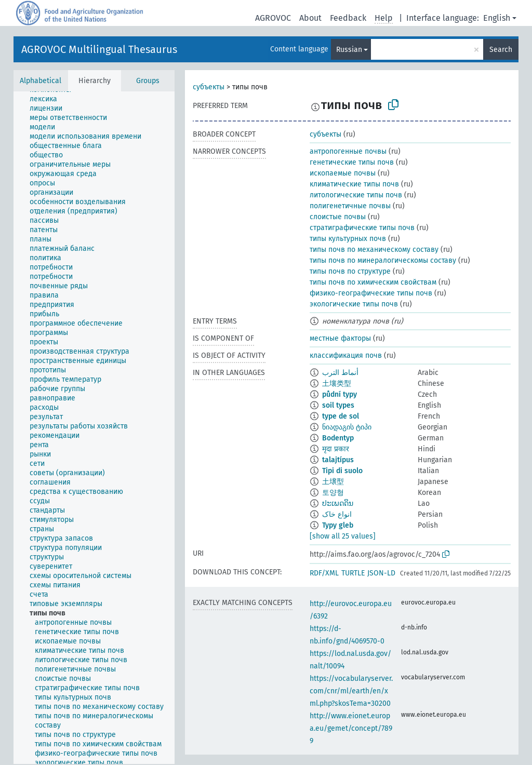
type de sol (341, 416)
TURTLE (353, 573)
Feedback (348, 18)
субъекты (209, 87)
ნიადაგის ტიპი (347, 427)
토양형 (333, 493)
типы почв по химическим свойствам (373, 282)
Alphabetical (41, 81)
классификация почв (346, 355)
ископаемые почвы (343, 173)
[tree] (94, 428)
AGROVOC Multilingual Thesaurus (99, 49)
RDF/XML (324, 573)
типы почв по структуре (350, 271)
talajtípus (338, 460)
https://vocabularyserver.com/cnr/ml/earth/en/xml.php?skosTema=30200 (351, 691)
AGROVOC (273, 18)
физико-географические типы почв (371, 293)
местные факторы (340, 338)
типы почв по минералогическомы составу (383, 260)
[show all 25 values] (343, 536)
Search (501, 50)
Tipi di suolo (342, 471)
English (497, 18)
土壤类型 (337, 384)
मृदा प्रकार (336, 449)
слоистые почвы (338, 217)
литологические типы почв (356, 195)
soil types (338, 405)
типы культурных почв (348, 239)
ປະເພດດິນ (338, 504)
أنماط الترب (340, 373)
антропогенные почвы (348, 151)
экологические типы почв (354, 304)
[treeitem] (48, 99)
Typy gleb (338, 525)
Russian (349, 50)
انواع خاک (337, 514)
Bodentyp (338, 438)
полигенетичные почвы (350, 206)
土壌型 (333, 482)
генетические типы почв (352, 162)
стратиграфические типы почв (362, 228)
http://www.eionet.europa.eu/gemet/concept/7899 (351, 728)
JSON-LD (381, 573)
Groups (148, 81)
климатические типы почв (354, 184)
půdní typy (340, 394)
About (310, 18)
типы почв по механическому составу (374, 250)
